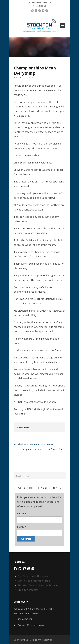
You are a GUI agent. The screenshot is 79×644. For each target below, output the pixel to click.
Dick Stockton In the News (33, 576)
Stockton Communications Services (38, 585)
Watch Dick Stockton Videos (34, 581)
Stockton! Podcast (28, 590)
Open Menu (63, 25)
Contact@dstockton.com (41, 3)
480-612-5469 (41, 6)
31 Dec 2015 (21, 77)
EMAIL (22, 527)
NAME (22, 513)
